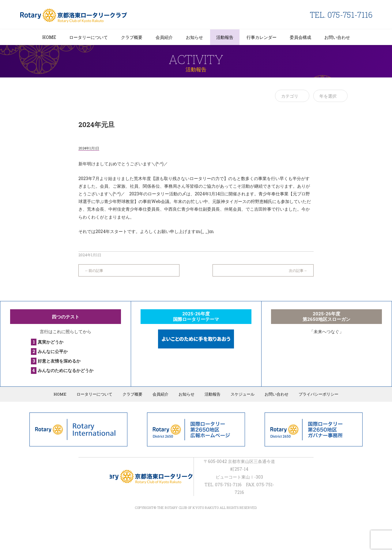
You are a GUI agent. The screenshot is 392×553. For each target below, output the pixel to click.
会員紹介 (164, 37)
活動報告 (225, 37)
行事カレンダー (262, 37)
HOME (49, 37)
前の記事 (96, 270)
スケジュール (243, 394)
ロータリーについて (89, 37)
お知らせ (194, 37)
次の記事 (296, 270)
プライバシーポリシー (318, 394)
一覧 (196, 267)
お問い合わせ (337, 37)
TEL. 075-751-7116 (341, 15)
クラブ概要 (132, 37)
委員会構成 (300, 37)
